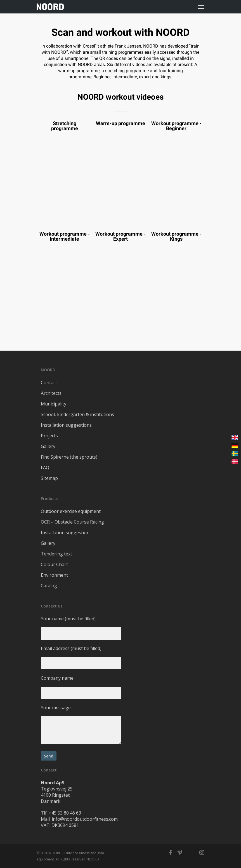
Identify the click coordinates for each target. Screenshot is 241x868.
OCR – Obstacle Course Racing (72, 522)
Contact (49, 383)
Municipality (54, 404)
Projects (49, 436)
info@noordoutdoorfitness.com (85, 819)
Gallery (48, 446)
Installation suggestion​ (65, 532)
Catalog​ (49, 586)
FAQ (45, 468)
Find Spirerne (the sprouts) (69, 457)
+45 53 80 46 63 (65, 813)
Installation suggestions (66, 425)
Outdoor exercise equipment (71, 511)
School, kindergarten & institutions (77, 414)
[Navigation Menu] (201, 7)
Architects (51, 393)
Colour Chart (54, 564)
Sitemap (49, 478)
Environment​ (54, 575)
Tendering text (56, 554)
